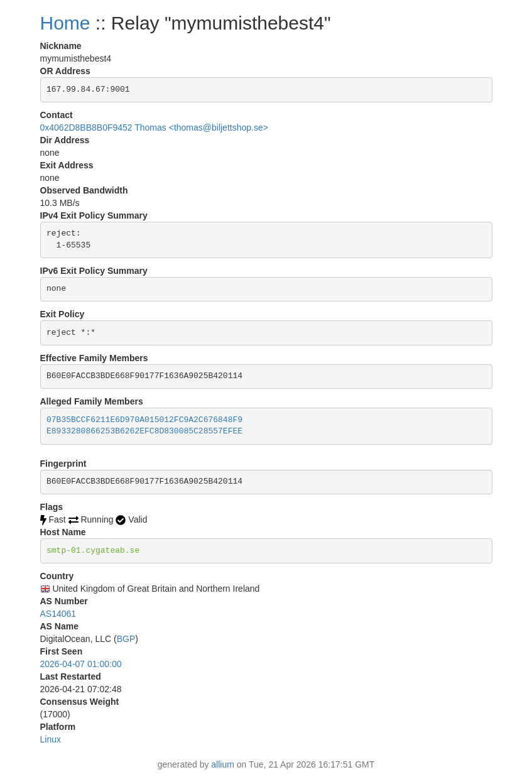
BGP (126, 639)
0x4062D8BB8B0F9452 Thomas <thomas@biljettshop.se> (154, 128)
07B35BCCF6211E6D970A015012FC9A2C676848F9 (144, 420)
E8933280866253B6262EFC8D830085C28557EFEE (144, 431)
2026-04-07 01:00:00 (81, 664)
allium (223, 764)
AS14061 (58, 614)
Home (65, 23)
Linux (51, 739)
